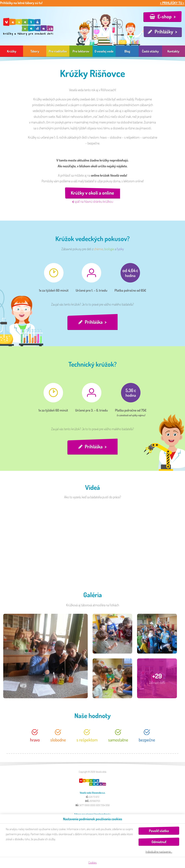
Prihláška (94, 322)
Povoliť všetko (159, 831)
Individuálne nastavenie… (159, 852)
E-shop (165, 16)
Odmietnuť (159, 842)
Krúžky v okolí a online (92, 193)
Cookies (92, 862)
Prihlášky (164, 32)
